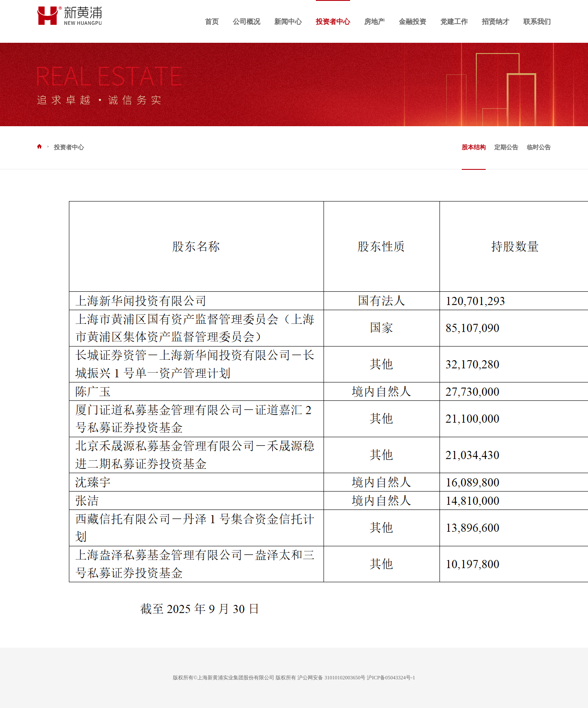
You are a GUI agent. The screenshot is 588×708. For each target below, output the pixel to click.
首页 (212, 22)
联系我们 (537, 22)
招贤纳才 (496, 22)
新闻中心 (288, 22)
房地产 (374, 22)
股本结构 (474, 147)
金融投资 (413, 22)
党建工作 (454, 22)
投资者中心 (333, 22)
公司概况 (246, 22)
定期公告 (506, 147)
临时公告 (539, 147)
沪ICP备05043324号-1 (391, 678)
